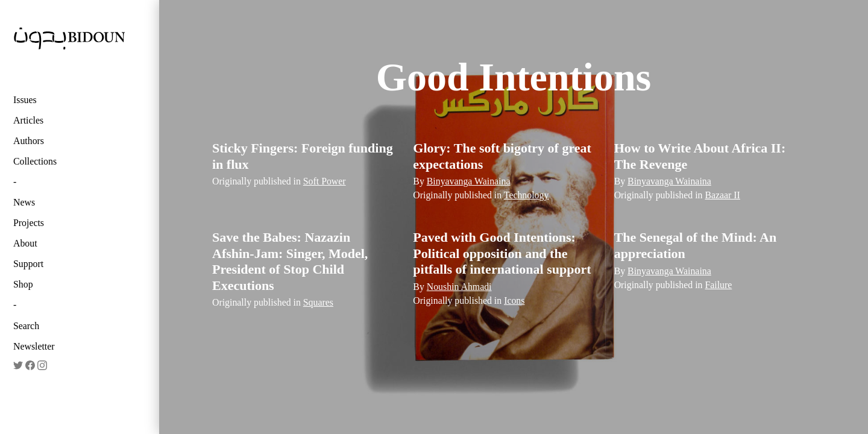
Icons (514, 300)
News (24, 202)
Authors (29, 141)
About (25, 243)
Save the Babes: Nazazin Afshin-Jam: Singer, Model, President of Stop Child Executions (290, 261)
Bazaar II (722, 195)
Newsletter (34, 346)
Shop (23, 284)
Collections (35, 161)
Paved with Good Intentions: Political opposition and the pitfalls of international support (502, 253)
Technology (527, 195)
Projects (29, 223)
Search (26, 326)
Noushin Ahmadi (459, 287)
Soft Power (325, 181)
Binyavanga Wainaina (469, 181)
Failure (718, 285)
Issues (25, 100)
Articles (28, 120)
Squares (318, 302)
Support (28, 264)
